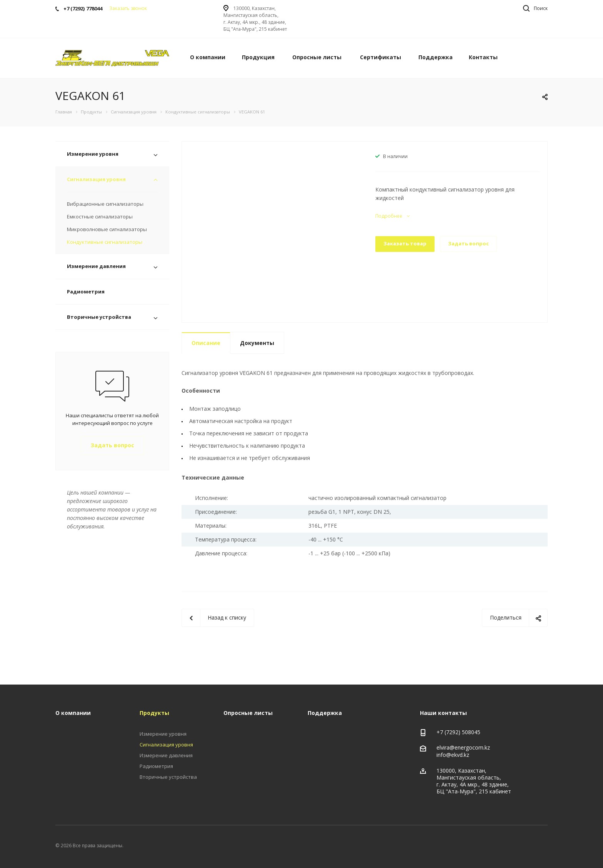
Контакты (483, 57)
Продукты (154, 713)
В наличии (395, 156)
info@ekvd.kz (453, 755)
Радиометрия (86, 292)
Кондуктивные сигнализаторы (105, 242)
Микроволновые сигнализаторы (107, 229)
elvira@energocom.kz (463, 747)
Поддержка (436, 57)
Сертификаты (381, 57)
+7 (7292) (449, 732)
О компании (208, 57)
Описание (206, 343)
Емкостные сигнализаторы (100, 217)
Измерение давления (96, 266)
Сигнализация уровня (96, 179)
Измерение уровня (93, 154)
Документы (257, 343)
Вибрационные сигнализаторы (105, 204)
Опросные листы (317, 57)
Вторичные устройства (99, 317)
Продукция (258, 57)
